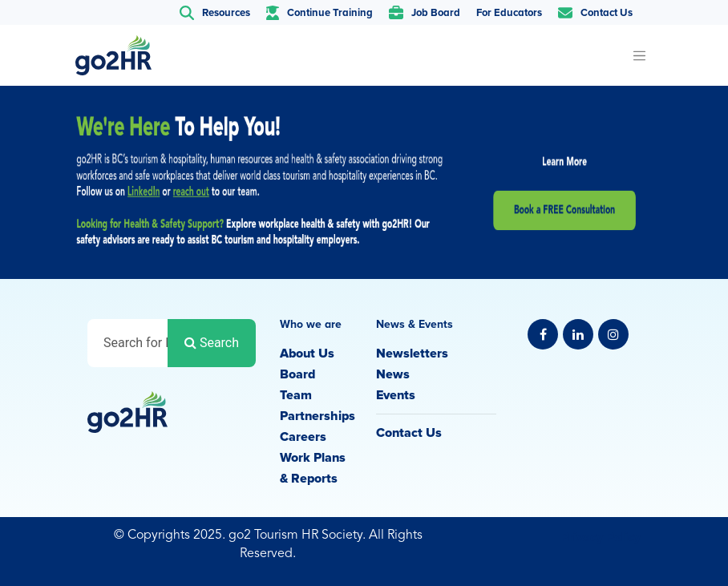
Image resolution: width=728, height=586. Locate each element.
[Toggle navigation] (639, 55)
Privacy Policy (601, 537)
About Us (307, 354)
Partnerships (317, 416)
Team (296, 395)
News (393, 374)
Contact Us (409, 433)
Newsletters (412, 354)
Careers (303, 437)
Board (297, 374)
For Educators (509, 13)
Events (396, 395)
